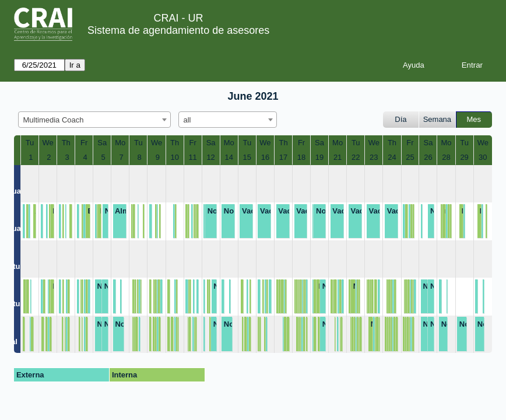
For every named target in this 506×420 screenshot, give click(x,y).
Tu (30, 143)
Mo (120, 143)
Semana (437, 119)
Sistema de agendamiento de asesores (178, 30)
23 (374, 157)
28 (446, 157)
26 (428, 157)
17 (283, 157)
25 (410, 157)
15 (247, 157)
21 (338, 157)
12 (210, 157)
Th (66, 143)
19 (319, 157)
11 (192, 157)
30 (483, 157)
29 (464, 157)
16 (265, 157)
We (48, 143)
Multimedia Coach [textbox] (54, 120)
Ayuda (414, 65)
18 (301, 157)
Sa (102, 143)
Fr (84, 143)
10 (174, 157)
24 (392, 157)
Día (400, 119)
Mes (474, 119)
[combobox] (94, 120)
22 (356, 157)
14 (229, 157)
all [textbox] (187, 120)
